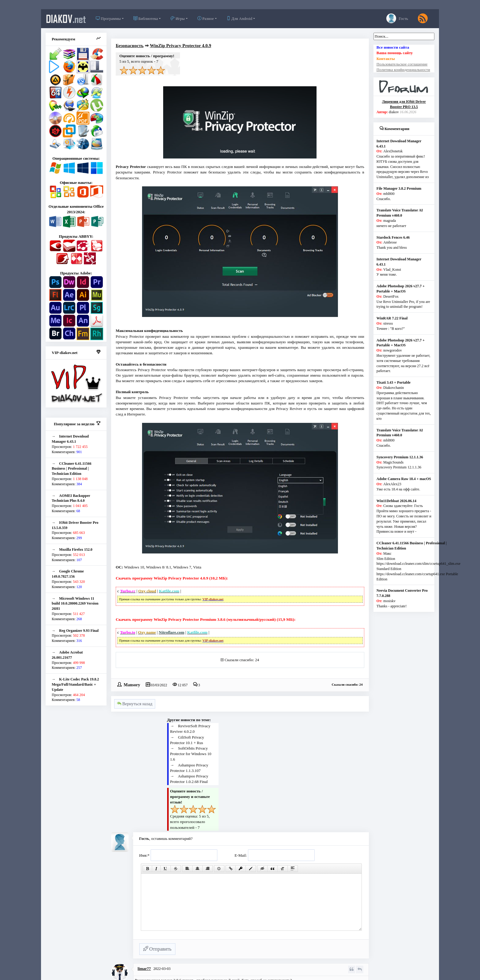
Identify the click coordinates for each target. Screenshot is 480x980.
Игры (178, 19)
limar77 (144, 969)
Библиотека (146, 19)
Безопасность (130, 46)
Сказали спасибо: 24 (242, 660)
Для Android (239, 19)
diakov (66, 19)
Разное (206, 19)
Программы (108, 19)
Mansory (132, 684)
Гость (397, 18)
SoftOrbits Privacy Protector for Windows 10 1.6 (191, 754)
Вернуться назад (135, 704)
